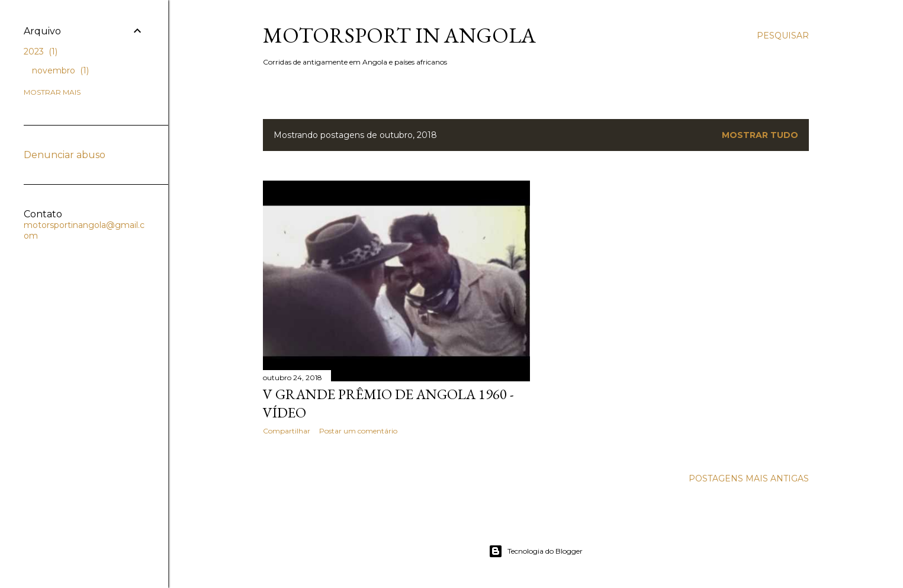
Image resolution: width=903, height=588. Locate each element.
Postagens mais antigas (749, 478)
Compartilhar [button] (287, 431)
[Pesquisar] (783, 36)
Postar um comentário (358, 431)
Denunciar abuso (65, 155)
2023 (41, 52)
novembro (60, 70)
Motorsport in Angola (399, 35)
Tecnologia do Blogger (536, 551)
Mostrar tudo (760, 135)
